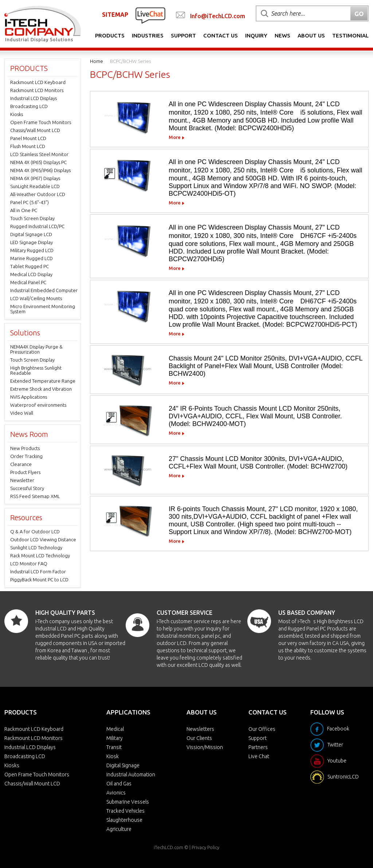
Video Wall (22, 413)
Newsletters (200, 729)
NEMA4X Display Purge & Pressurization (36, 349)
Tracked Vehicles (125, 811)
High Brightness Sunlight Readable (36, 370)
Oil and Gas (119, 784)
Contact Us (221, 35)
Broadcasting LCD (29, 106)
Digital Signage (123, 765)
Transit (114, 747)
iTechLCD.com (168, 847)
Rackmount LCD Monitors (37, 90)
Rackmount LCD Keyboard (38, 82)
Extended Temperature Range (43, 381)
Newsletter (22, 480)
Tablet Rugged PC (30, 266)
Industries (148, 35)
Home (97, 61)
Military (115, 738)
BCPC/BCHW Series (130, 61)
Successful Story (27, 488)
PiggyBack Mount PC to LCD (39, 580)
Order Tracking (26, 456)
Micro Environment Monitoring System (43, 309)
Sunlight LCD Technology (36, 548)
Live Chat (259, 756)
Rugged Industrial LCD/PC (37, 226)
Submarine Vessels (128, 802)
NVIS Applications (29, 397)
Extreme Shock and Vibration (41, 389)
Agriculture (119, 829)
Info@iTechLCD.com (218, 16)
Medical (115, 729)
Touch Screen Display (32, 218)
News (282, 35)
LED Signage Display (32, 242)
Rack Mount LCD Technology (40, 556)
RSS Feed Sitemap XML (35, 496)
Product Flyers (25, 472)
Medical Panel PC (28, 282)
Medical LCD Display (31, 274)
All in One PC (24, 210)
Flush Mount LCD (28, 146)
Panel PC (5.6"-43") (30, 202)
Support (183, 35)
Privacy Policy (205, 847)
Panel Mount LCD (28, 138)
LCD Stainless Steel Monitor (39, 154)
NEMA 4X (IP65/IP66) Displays (40, 170)
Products (110, 35)
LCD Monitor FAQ (29, 564)
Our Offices (262, 729)
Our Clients (199, 738)
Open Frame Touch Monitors (41, 122)
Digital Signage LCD (31, 234)
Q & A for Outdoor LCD (35, 531)
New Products (25, 448)
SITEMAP (115, 15)
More (175, 137)
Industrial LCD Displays (34, 98)
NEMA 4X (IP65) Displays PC (38, 162)
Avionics (116, 793)
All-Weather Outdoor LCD (38, 194)
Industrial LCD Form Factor (38, 572)
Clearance (21, 464)
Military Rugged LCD (32, 250)
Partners (258, 747)
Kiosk (113, 756)
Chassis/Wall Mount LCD (35, 130)
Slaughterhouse (124, 820)
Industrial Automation (131, 775)
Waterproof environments (38, 405)
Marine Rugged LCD (32, 258)
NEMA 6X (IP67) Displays (35, 178)
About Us (311, 35)
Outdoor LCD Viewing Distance (43, 539)
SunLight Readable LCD (35, 186)
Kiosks (17, 114)
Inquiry (256, 35)
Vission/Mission (205, 747)
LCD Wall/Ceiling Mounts (36, 298)
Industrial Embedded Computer (44, 290)
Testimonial (350, 35)
